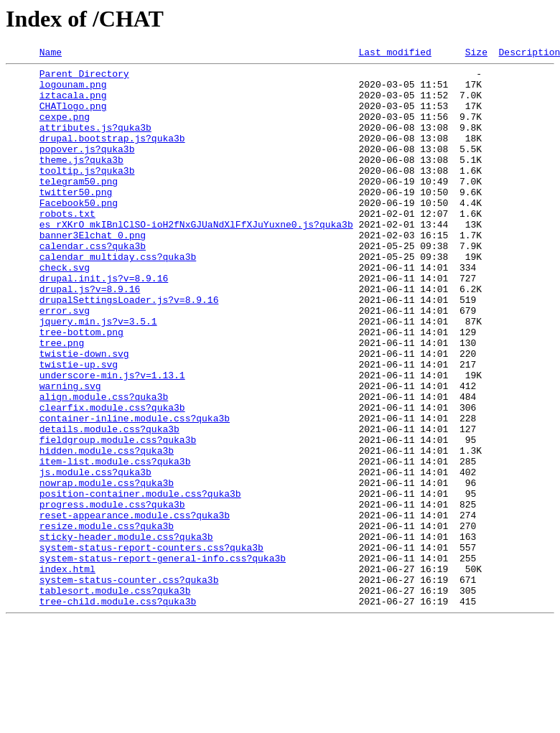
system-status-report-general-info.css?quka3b (163, 659)
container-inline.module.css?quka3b (135, 491)
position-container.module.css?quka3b (140, 582)
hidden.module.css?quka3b (107, 530)
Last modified (395, 54)
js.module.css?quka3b (95, 556)
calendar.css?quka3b (93, 284)
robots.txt (67, 246)
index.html (67, 672)
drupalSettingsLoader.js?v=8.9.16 (129, 349)
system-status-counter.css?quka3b (129, 685)
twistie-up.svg (79, 426)
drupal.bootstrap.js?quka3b (112, 155)
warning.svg (70, 452)
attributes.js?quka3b (95, 142)
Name (51, 54)
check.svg (65, 310)
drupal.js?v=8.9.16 (90, 336)
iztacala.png (73, 103)
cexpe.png (65, 129)
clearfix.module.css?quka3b (112, 478)
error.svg (65, 362)
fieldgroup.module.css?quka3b (118, 517)
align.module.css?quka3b (104, 465)
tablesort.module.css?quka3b (115, 698)
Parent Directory (84, 78)
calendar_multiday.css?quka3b (118, 297)
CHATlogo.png (73, 116)
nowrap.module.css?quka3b (107, 569)
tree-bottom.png (81, 388)
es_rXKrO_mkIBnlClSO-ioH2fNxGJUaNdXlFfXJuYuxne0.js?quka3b (196, 258)
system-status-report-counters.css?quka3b (151, 646)
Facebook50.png (79, 233)
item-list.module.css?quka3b (115, 543)
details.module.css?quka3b (109, 504)
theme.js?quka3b (81, 181)
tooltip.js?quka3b (87, 194)
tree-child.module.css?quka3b (118, 711)
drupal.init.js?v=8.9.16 (104, 323)
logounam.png (73, 90)
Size (476, 54)
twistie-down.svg (84, 414)
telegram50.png (79, 207)
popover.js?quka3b (87, 168)
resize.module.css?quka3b (107, 620)
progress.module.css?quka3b (112, 594)
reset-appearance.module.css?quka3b (135, 607)
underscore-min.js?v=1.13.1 (112, 439)
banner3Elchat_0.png (93, 271)
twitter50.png (76, 220)
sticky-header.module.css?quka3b (126, 633)
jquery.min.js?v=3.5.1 (98, 375)
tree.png (62, 401)
